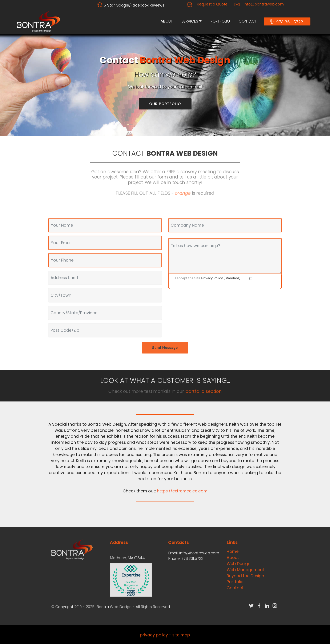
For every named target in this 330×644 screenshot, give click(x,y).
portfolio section (204, 394)
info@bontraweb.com (259, 4)
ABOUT (167, 21)
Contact (235, 588)
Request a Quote (207, 4)
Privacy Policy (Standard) (221, 278)
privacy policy (154, 638)
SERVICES (190, 21)
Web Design (239, 564)
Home (233, 551)
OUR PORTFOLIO (165, 104)
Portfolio (235, 582)
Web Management (246, 570)
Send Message (165, 354)
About (233, 558)
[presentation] (200, 301)
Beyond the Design (245, 576)
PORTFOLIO (220, 21)
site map (181, 638)
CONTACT (248, 21)
